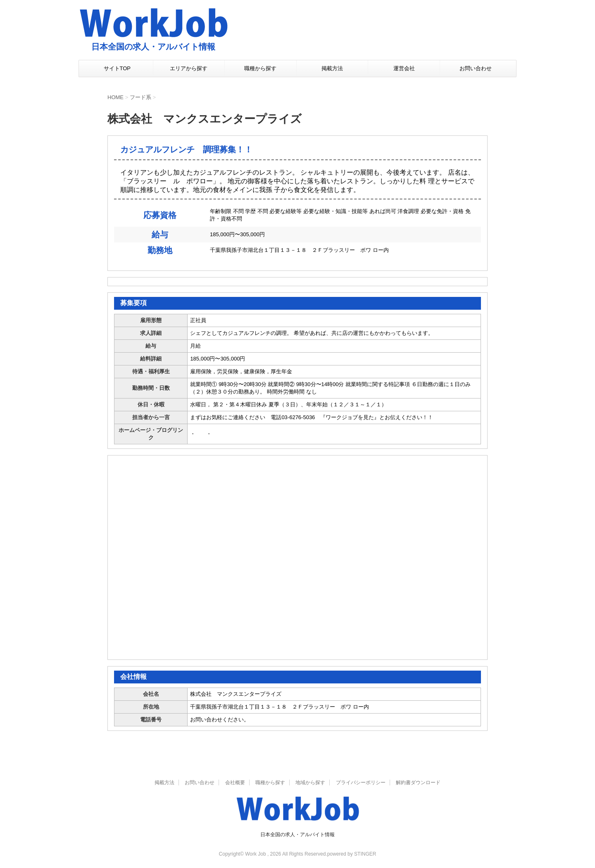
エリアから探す (189, 68)
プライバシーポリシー (361, 783)
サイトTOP (117, 68)
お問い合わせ (476, 68)
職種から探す (260, 68)
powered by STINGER (352, 854)
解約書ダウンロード (418, 783)
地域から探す (310, 783)
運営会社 (404, 68)
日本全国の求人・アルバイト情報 (297, 835)
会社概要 (235, 783)
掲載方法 (332, 68)
